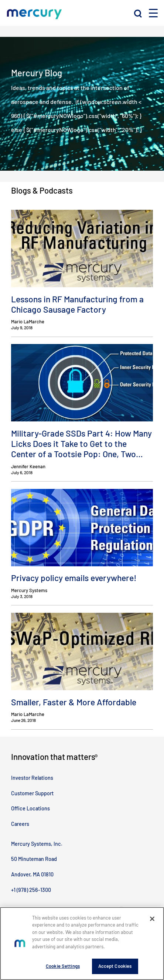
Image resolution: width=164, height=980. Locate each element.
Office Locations (30, 808)
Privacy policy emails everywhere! (74, 578)
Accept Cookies (115, 966)
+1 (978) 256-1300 (31, 890)
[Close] (152, 919)
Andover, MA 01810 (32, 874)
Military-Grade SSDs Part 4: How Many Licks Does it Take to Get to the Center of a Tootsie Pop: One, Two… (81, 444)
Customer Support (32, 793)
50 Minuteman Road (34, 859)
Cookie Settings (63, 966)
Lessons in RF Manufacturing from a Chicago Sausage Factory (77, 304)
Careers (20, 824)
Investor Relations (32, 778)
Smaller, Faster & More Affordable (74, 702)
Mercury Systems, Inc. (37, 844)
